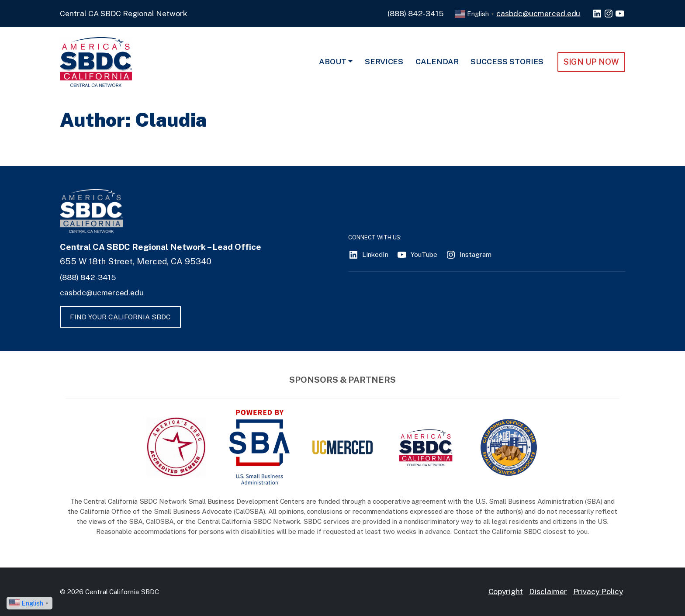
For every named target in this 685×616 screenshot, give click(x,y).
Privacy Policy (598, 591)
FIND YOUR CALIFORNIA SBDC (120, 317)
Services (384, 61)
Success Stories (507, 61)
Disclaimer (548, 591)
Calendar (437, 61)
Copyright (506, 591)
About (333, 61)
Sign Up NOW (591, 62)
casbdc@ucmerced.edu (538, 13)
